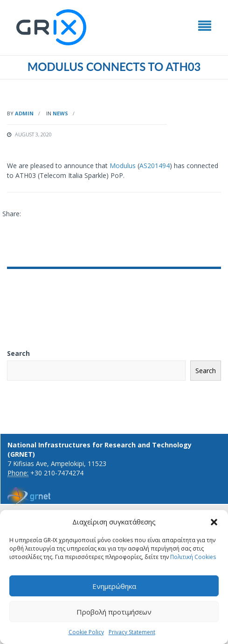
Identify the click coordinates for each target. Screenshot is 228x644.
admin (24, 113)
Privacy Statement (132, 632)
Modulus (123, 166)
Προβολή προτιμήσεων (114, 612)
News (60, 113)
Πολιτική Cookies (193, 557)
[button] (214, 522)
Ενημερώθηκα (114, 586)
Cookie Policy (86, 632)
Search (18, 353)
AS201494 (155, 166)
